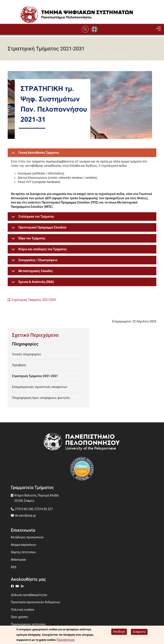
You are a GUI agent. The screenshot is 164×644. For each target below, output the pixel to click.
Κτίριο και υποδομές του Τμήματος (38, 251)
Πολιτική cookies (23, 610)
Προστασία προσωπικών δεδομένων (36, 602)
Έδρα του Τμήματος (28, 240)
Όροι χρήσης (20, 617)
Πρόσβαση (19, 365)
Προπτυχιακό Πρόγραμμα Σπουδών (38, 229)
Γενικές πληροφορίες (27, 354)
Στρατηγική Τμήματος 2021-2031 (34, 300)
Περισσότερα (65, 640)
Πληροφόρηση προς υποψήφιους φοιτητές (41, 398)
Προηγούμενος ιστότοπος (28, 624)
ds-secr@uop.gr (25, 515)
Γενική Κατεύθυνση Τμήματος (35, 154)
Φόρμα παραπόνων (24, 545)
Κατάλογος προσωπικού (27, 537)
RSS (14, 567)
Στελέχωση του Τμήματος (32, 218)
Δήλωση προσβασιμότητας (29, 595)
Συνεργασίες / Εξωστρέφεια (34, 261)
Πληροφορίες (25, 344)
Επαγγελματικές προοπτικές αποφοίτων (40, 387)
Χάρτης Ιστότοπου (23, 552)
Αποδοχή (119, 632)
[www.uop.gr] (82, 443)
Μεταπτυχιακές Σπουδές (31, 272)
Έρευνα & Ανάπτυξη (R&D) (32, 283)
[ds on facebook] (13, 586)
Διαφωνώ (139, 632)
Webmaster (18, 560)
